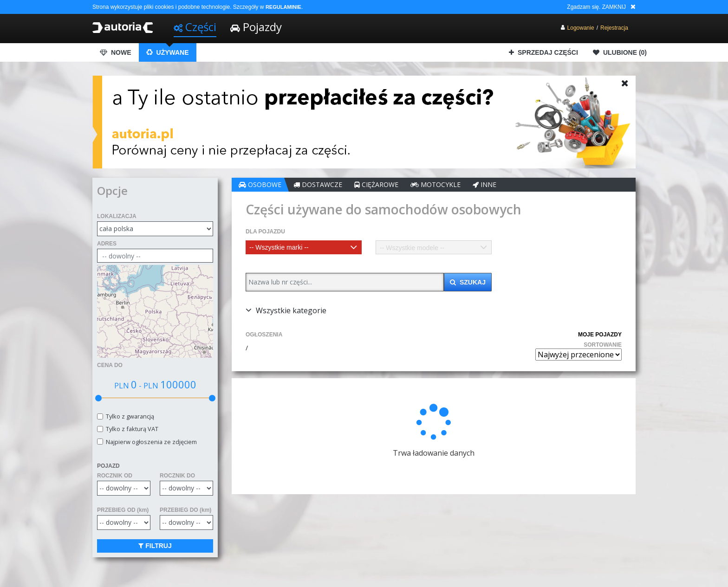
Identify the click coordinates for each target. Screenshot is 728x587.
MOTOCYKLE (435, 184)
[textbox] (304, 247)
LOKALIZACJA (117, 216)
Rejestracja (614, 28)
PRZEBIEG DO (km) (185, 510)
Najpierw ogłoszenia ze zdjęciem (150, 442)
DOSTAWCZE (318, 184)
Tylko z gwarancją (129, 416)
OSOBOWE (260, 184)
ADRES (107, 244)
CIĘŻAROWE (376, 184)
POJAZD (108, 466)
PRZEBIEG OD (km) (123, 510)
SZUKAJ (468, 282)
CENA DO (110, 365)
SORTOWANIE (603, 345)
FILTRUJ (155, 546)
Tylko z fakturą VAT (131, 429)
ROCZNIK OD (115, 476)
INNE (484, 184)
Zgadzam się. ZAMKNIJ (596, 7)
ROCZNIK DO (177, 476)
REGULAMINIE (283, 7)
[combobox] (304, 247)
